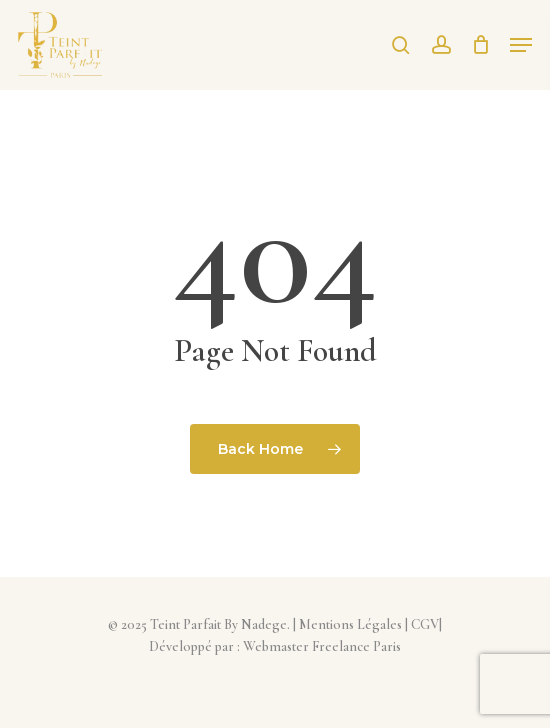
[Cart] (480, 45)
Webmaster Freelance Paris (322, 646)
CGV (425, 624)
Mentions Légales (350, 624)
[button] (521, 45)
